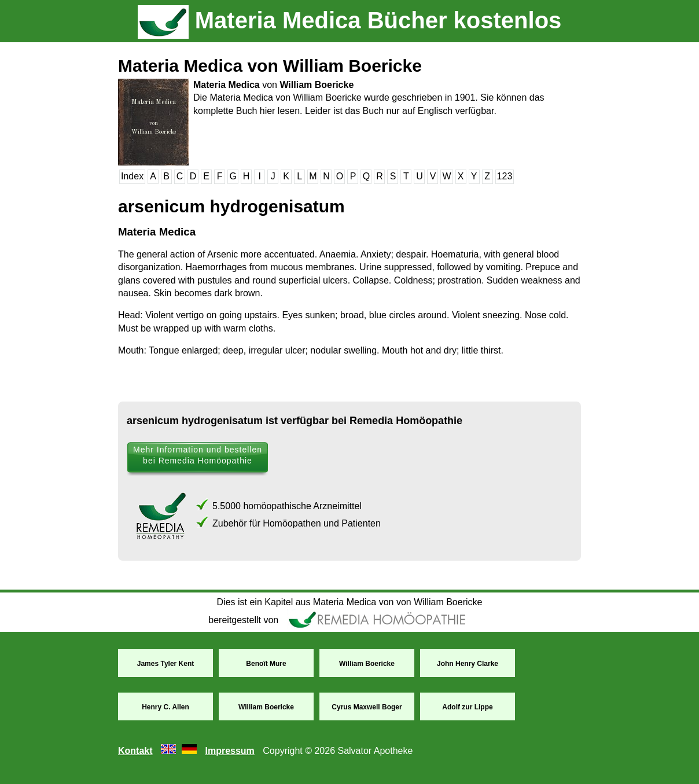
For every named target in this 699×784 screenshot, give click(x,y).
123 (505, 176)
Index (132, 176)
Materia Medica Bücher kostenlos (350, 20)
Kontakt (135, 751)
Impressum (229, 751)
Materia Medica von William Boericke (270, 66)
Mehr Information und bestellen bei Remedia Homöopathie (198, 455)
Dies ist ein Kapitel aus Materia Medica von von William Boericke (350, 602)
